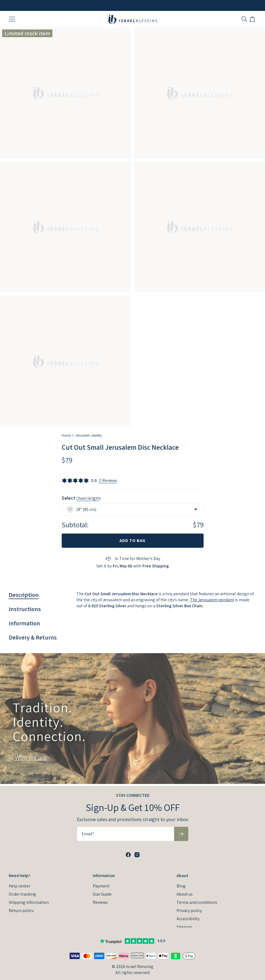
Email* (88, 832)
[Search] (244, 19)
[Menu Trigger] (12, 19)
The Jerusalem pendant (212, 600)
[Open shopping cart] (253, 19)
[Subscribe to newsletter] (181, 832)
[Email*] (126, 832)
